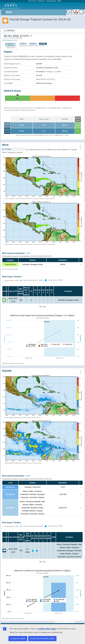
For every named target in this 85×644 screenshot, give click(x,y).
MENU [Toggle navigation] (7, 12)
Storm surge (44, 119)
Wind (22, 119)
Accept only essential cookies (42, 639)
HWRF (33, 44)
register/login (51, 1)
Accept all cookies (18, 639)
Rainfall (65, 119)
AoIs (29, 253)
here (34, 110)
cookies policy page (43, 629)
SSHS (16, 269)
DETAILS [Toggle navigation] (9, 31)
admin (59, 1)
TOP (80, 147)
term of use (32, 1)
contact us (41, 1)
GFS (23, 44)
